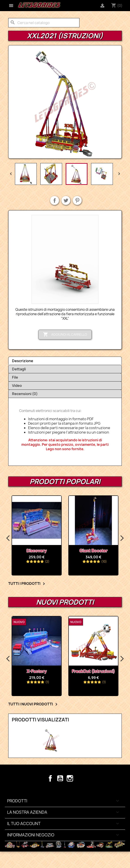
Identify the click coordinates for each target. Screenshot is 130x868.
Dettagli (19, 369)
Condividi (55, 200)
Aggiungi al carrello (65, 335)
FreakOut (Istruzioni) (93, 671)
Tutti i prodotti (27, 584)
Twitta (66, 200)
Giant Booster (95, 551)
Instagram (70, 778)
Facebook (50, 778)
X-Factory (37, 671)
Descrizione (23, 361)
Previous (8, 538)
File (15, 377)
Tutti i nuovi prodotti (34, 704)
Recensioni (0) (25, 394)
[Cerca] (44, 23)
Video (17, 386)
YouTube (60, 778)
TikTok (80, 778)
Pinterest (77, 200)
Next (122, 538)
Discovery (39, 551)
